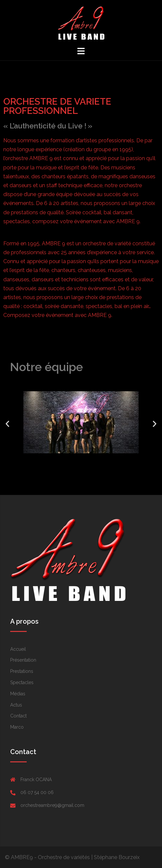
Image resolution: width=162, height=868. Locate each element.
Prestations (22, 671)
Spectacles (22, 682)
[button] (75, 461)
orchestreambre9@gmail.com (52, 805)
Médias (18, 694)
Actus (16, 705)
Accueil (18, 649)
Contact (18, 716)
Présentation (23, 660)
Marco (17, 727)
